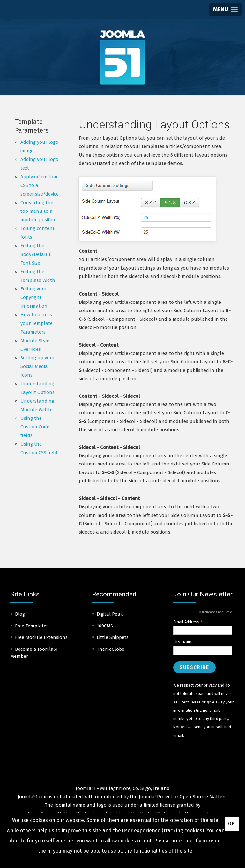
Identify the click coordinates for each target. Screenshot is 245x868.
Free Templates (32, 626)
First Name (183, 642)
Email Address (188, 622)
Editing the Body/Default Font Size (36, 254)
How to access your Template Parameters (37, 323)
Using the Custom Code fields (35, 427)
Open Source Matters (203, 797)
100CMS (105, 626)
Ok (232, 824)
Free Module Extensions (41, 637)
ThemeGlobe (111, 649)
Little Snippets (113, 637)
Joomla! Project (155, 797)
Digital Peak (110, 614)
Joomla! (63, 805)
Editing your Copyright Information (34, 297)
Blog (20, 614)
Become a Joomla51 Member (34, 653)
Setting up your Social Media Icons (38, 366)
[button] (225, 9)
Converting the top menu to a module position (39, 211)
